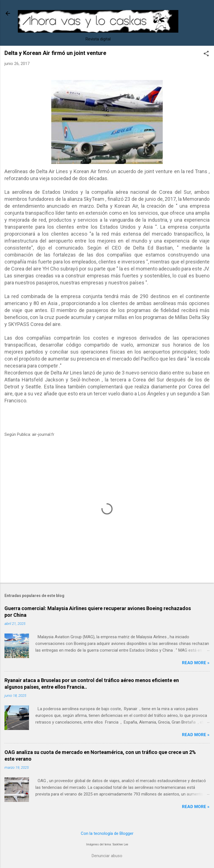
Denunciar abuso (107, 856)
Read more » (196, 663)
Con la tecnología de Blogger (107, 833)
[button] (206, 54)
